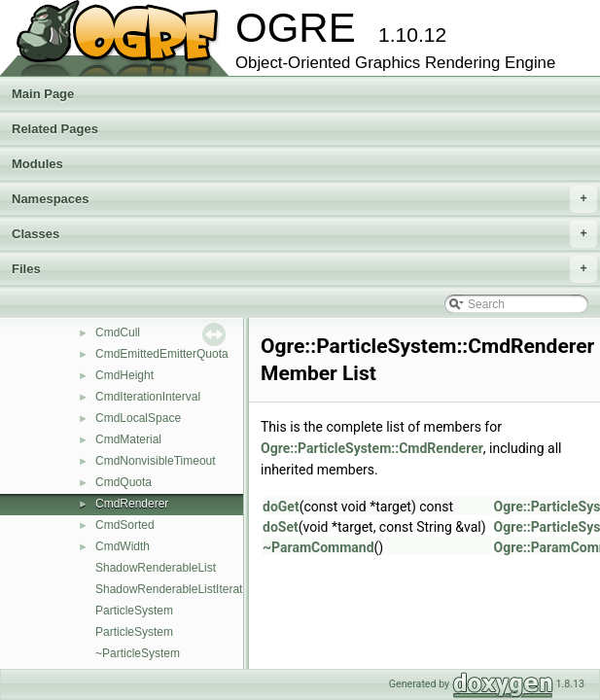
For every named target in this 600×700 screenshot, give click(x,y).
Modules (37, 164)
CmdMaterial (128, 439)
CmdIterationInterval (148, 397)
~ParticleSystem (138, 653)
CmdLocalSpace (138, 418)
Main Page (43, 94)
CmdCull (118, 332)
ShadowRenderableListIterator (174, 589)
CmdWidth (123, 546)
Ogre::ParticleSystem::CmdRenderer (372, 448)
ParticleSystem (134, 611)
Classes (304, 234)
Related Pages (55, 129)
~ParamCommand (318, 547)
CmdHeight (124, 375)
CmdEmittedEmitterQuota (162, 354)
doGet (281, 507)
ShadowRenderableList (156, 568)
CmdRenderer (132, 504)
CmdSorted (125, 525)
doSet (281, 527)
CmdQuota (124, 482)
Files (304, 269)
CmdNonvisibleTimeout (156, 461)
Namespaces (304, 199)
